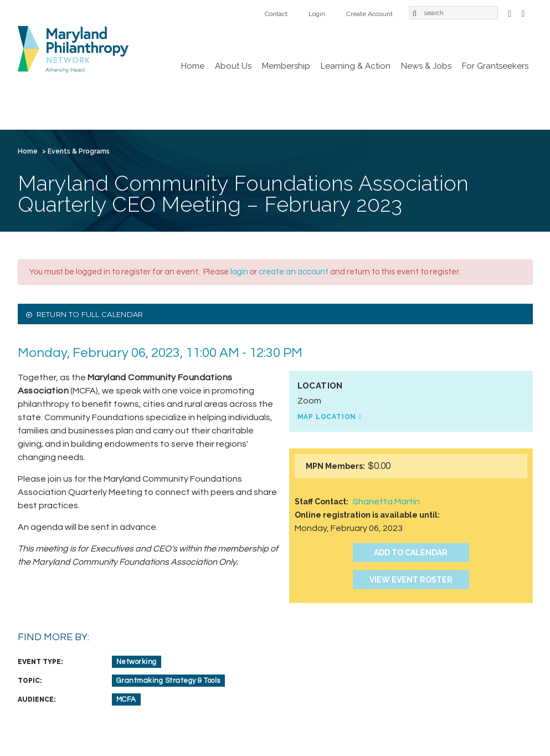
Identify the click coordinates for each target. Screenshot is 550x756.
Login (317, 14)
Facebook (510, 12)
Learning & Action (356, 66)
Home (193, 66)
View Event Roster (411, 580)
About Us (233, 66)
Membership (286, 66)
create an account (294, 272)
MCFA (126, 699)
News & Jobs (426, 66)
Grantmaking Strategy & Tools (168, 681)
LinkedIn (523, 12)
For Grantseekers (495, 66)
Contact (276, 14)
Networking (137, 662)
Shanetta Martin (386, 502)
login (239, 272)
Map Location (327, 417)
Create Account (369, 14)
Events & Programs (79, 151)
